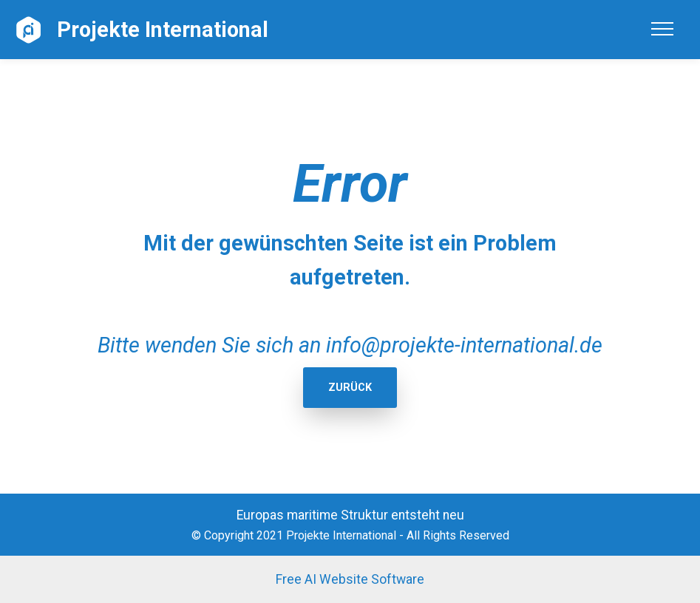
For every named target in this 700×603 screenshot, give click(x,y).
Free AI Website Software (350, 579)
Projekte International (163, 30)
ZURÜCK (350, 388)
